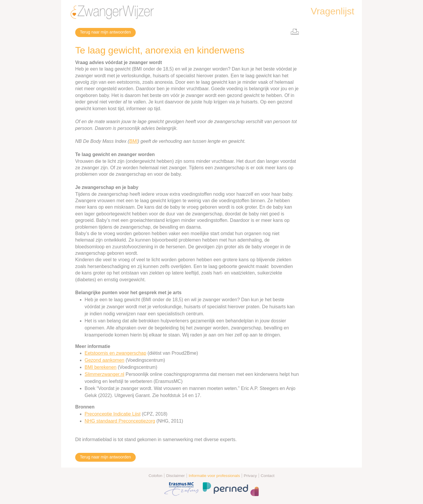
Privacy (250, 476)
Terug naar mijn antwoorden (105, 32)
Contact (267, 476)
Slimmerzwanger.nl (104, 374)
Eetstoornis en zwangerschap (115, 353)
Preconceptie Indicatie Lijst (113, 414)
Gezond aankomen (104, 360)
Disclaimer (176, 476)
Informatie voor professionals (214, 476)
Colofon (156, 476)
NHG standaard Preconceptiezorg (120, 421)
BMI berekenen (101, 367)
